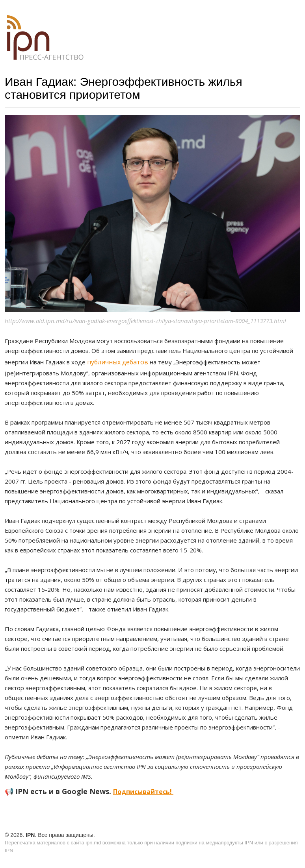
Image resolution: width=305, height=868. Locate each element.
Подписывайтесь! (143, 792)
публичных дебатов (118, 362)
